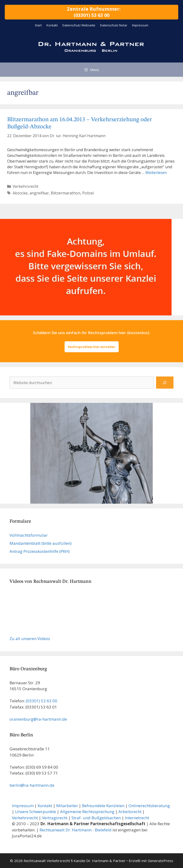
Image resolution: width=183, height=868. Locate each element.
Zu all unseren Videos (30, 639)
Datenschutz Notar (114, 25)
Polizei (88, 193)
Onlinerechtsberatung (149, 806)
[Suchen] (165, 383)
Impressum (140, 25)
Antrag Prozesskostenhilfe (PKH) (40, 551)
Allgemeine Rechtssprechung (87, 812)
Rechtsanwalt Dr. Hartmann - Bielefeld (76, 830)
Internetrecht (137, 818)
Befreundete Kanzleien (103, 806)
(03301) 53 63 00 (41, 701)
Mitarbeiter (67, 806)
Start (38, 25)
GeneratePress (160, 861)
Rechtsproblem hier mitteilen (92, 347)
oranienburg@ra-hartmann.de (38, 719)
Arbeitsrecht (130, 812)
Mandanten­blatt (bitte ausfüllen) (41, 543)
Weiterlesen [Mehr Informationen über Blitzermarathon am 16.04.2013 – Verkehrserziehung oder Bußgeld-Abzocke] (156, 173)
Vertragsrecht (55, 818)
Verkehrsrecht (25, 186)
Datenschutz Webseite (79, 25)
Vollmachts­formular (29, 535)
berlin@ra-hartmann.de (32, 785)
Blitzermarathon (66, 193)
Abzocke (20, 193)
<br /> (45, 610)
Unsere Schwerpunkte (36, 812)
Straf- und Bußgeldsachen (96, 818)
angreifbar (39, 193)
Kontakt (52, 25)
